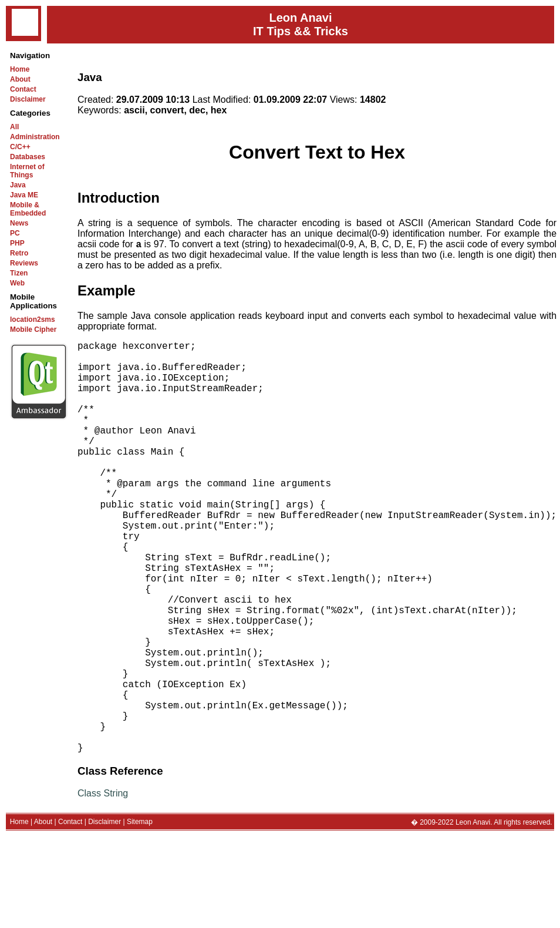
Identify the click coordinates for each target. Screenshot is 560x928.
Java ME (24, 195)
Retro (19, 253)
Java (18, 185)
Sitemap (140, 913)
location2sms (33, 320)
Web (17, 283)
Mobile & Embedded (28, 209)
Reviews (24, 263)
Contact (23, 89)
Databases (28, 157)
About (20, 79)
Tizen (19, 273)
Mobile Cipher (33, 329)
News (19, 223)
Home (20, 69)
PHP (17, 243)
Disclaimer (28, 99)
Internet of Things (27, 171)
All (14, 127)
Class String (103, 885)
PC (15, 233)
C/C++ (20, 147)
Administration (35, 137)
